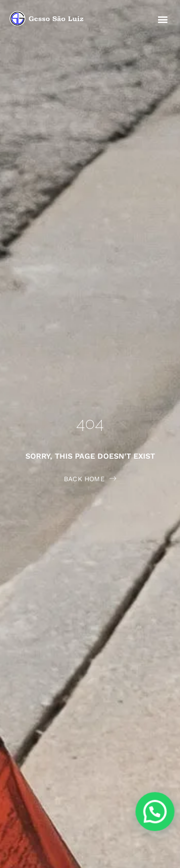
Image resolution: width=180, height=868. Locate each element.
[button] (162, 19)
